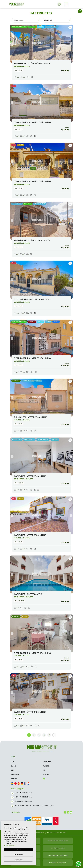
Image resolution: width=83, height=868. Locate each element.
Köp (12, 770)
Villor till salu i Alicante (58, 848)
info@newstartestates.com (23, 801)
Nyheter (46, 774)
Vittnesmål (15, 774)
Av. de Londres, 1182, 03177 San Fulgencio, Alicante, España (34, 805)
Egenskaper (47, 762)
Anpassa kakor (18, 855)
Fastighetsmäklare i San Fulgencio (58, 841)
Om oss (13, 766)
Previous (12, 44)
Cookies (56, 833)
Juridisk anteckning (40, 833)
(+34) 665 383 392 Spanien (24, 797)
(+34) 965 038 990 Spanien (24, 793)
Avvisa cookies (18, 860)
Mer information (10, 846)
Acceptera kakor (18, 850)
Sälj (44, 770)
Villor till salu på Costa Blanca (58, 863)
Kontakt (14, 779)
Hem (12, 762)
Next (71, 44)
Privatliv (50, 833)
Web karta (63, 833)
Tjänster (46, 766)
